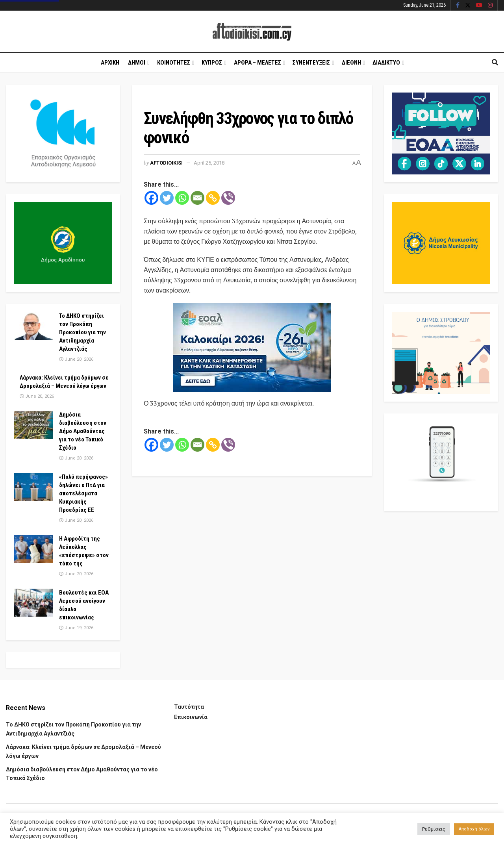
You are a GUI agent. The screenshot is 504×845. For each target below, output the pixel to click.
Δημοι (137, 63)
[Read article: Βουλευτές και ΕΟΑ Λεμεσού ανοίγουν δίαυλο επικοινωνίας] (33, 603)
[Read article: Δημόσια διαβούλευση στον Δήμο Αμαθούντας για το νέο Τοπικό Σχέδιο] (33, 425)
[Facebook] (151, 198)
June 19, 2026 (76, 628)
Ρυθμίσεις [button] (434, 829)
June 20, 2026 (76, 359)
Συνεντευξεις (311, 63)
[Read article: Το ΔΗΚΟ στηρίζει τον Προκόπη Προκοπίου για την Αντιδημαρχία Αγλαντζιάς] (33, 326)
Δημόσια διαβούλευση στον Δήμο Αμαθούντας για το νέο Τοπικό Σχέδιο (83, 431)
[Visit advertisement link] (252, 347)
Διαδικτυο (386, 63)
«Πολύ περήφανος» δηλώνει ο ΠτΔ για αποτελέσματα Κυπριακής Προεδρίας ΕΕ (83, 493)
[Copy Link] (213, 198)
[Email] (197, 198)
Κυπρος (212, 63)
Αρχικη (110, 63)
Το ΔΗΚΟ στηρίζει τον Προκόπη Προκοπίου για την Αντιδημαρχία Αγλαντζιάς (82, 332)
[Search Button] (495, 63)
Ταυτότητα (189, 707)
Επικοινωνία (191, 717)
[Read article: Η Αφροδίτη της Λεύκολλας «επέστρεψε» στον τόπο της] (33, 549)
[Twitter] (167, 198)
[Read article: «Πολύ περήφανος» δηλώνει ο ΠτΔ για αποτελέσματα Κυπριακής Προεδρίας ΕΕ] (33, 487)
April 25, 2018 (209, 163)
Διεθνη (351, 63)
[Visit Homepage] (252, 32)
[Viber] (228, 198)
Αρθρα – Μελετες (258, 63)
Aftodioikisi (166, 163)
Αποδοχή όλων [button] (474, 829)
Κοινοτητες (174, 63)
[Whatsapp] (182, 198)
